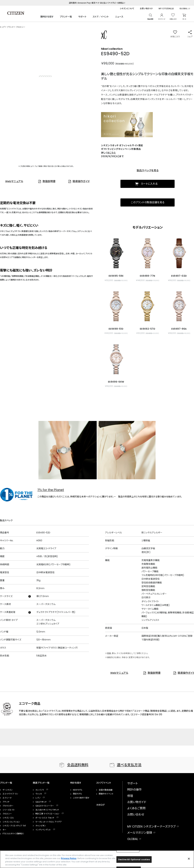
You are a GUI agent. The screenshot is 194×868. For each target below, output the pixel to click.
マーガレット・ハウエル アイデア (48, 822)
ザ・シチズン (8, 790)
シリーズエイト (9, 810)
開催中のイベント (106, 794)
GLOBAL (183, 9)
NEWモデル (78, 790)
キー (4, 830)
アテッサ (6, 802)
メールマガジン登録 (140, 833)
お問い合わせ (136, 814)
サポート (82, 17)
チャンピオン (41, 826)
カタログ (100, 805)
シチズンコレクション (11, 822)
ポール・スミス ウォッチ (45, 818)
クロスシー (7, 814)
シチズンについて (127, 9)
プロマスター (8, 806)
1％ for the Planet (51, 490)
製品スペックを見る (148, 170)
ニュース (119, 17)
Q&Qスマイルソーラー (45, 806)
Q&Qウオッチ (41, 802)
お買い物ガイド (146, 9)
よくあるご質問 (136, 808)
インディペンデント (43, 830)
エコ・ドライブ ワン (10, 794)
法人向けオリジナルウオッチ (47, 810)
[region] (97, 859)
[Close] (189, 859)
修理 (130, 796)
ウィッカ (39, 794)
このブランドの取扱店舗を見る (148, 202)
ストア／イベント (101, 17)
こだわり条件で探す (81, 798)
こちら (113, 153)
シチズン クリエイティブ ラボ (14, 826)
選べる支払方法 (129, 765)
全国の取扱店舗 (106, 790)
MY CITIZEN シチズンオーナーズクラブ (151, 826)
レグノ (38, 798)
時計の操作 (134, 790)
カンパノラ (40, 790)
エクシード (7, 798)
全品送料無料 (78, 765)
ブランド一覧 (66, 17)
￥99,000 (108, 63)
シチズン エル (8, 818)
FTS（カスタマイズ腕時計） (13, 834)
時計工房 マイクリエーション (47, 814)
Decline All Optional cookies (134, 859)
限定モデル (78, 794)
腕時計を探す (47, 17)
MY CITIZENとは (166, 9)
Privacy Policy (69, 858)
